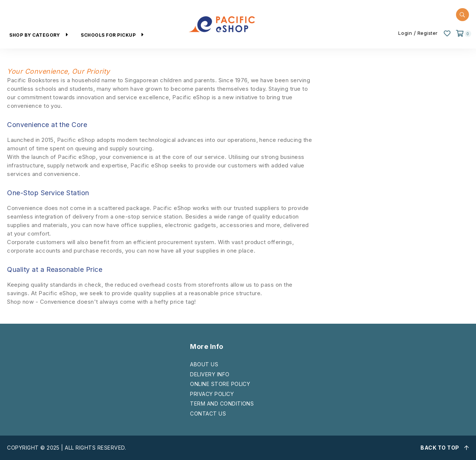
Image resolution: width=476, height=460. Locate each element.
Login (405, 33)
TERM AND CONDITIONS (222, 404)
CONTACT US (208, 414)
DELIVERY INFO (210, 374)
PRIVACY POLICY (212, 394)
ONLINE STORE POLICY (220, 384)
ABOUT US (204, 364)
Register (428, 33)
